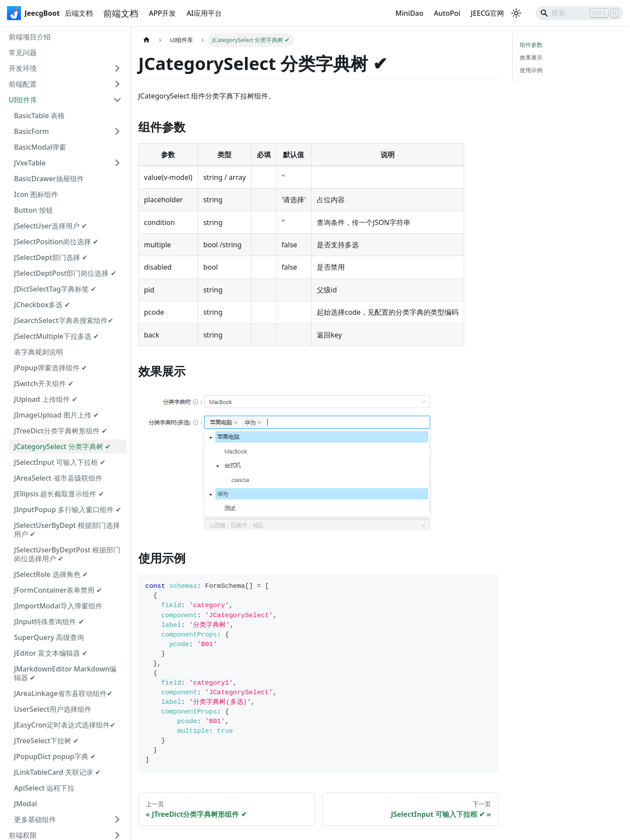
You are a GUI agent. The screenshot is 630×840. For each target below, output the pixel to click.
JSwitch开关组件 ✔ (44, 383)
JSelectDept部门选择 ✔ (51, 257)
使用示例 (531, 70)
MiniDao (409, 13)
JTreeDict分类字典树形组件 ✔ (61, 431)
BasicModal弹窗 (40, 147)
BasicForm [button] (31, 131)
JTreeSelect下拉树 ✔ (46, 741)
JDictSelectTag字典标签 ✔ (55, 289)
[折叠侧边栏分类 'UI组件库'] (117, 100)
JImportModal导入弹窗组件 (58, 606)
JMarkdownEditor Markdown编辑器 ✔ (65, 673)
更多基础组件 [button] (35, 819)
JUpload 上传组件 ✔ (46, 399)
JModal (26, 804)
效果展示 (531, 57)
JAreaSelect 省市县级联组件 (58, 478)
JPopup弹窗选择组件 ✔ (51, 368)
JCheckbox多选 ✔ (42, 305)
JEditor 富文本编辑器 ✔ (51, 653)
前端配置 (23, 84)
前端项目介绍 (30, 37)
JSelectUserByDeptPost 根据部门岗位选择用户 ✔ (67, 554)
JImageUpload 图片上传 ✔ (56, 415)
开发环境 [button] (23, 68)
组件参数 (531, 45)
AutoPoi (447, 13)
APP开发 (162, 13)
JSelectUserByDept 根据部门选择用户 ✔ (67, 530)
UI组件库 (23, 100)
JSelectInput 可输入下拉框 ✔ (60, 462)
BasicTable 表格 (39, 116)
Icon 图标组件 (36, 194)
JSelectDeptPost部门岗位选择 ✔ (65, 273)
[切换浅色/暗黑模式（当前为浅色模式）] (516, 13)
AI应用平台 (204, 13)
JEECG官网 (487, 13)
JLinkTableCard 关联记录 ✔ (57, 772)
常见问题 (23, 53)
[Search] (579, 13)
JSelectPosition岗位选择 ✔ (56, 242)
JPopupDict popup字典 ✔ (55, 756)
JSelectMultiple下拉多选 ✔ (56, 336)
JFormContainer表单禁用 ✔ (58, 590)
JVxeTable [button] (30, 163)
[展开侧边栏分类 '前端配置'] (117, 84)
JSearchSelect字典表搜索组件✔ (64, 320)
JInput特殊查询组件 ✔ (49, 622)
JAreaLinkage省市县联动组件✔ (63, 693)
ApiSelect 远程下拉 (44, 788)
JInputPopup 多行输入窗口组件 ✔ (68, 510)
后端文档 (79, 13)
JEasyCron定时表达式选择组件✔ (65, 725)
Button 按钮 (33, 210)
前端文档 (121, 13)
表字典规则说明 (38, 352)
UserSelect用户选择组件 (53, 709)
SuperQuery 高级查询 (49, 637)
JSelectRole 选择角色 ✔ (51, 574)
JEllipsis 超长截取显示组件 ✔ (59, 494)
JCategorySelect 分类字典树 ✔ (62, 446)
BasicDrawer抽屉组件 (49, 179)
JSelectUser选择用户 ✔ (51, 226)
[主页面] (147, 40)
